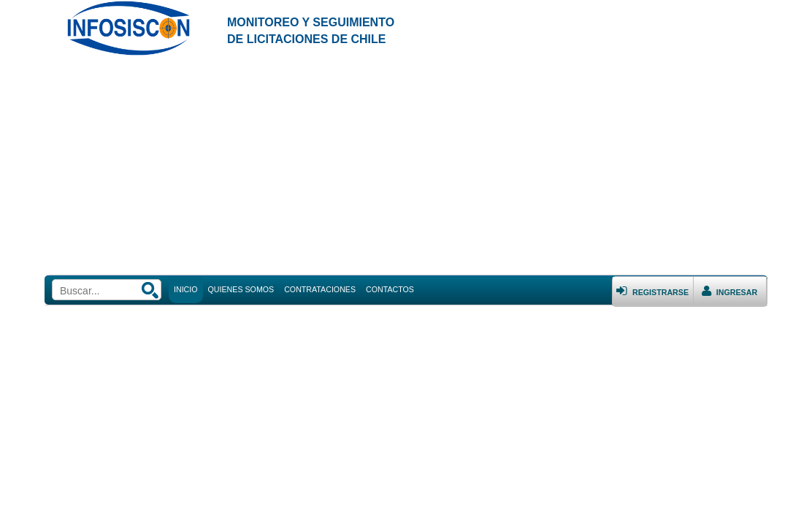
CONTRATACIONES (320, 289)
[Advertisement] (406, 166)
